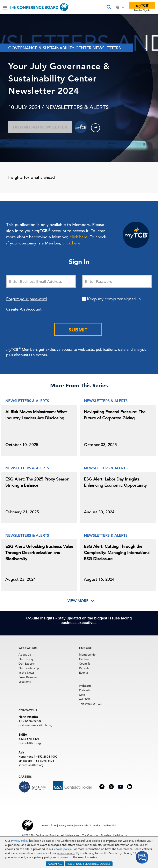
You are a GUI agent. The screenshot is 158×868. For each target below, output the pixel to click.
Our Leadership (29, 668)
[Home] (39, 7)
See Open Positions (39, 788)
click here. (72, 243)
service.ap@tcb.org (31, 765)
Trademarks (109, 825)
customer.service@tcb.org (35, 725)
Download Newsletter (40, 127)
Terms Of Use (49, 825)
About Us (25, 655)
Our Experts (27, 664)
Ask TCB (85, 699)
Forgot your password (27, 299)
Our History (26, 659)
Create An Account (24, 309)
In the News (26, 673)
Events (83, 673)
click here (79, 237)
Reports (84, 668)
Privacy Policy (20, 841)
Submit (78, 330)
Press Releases (28, 677)
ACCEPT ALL (55, 864)
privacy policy (66, 853)
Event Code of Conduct (88, 825)
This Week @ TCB (90, 704)
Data (82, 695)
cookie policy (63, 849)
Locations (25, 682)
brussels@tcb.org (30, 743)
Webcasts (85, 686)
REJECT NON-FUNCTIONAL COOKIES (89, 864)
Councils (84, 664)
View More (78, 601)
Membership (87, 655)
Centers (84, 659)
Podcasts (85, 690)
